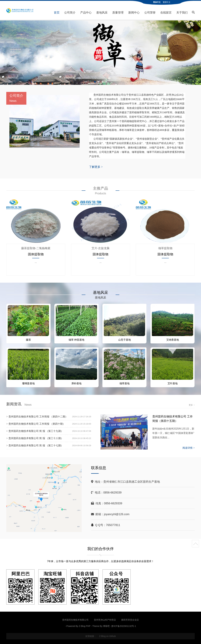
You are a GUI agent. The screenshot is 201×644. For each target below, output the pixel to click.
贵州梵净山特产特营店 (105, 619)
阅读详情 (189, 448)
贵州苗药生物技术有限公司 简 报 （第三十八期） (36, 438)
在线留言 (166, 12)
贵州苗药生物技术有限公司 (20, 11)
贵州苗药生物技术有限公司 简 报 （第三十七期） (36, 445)
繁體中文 (167, 2)
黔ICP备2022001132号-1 (124, 626)
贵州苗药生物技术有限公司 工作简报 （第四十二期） (38, 416)
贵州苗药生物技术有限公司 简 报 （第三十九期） (36, 431)
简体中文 (157, 2)
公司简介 (70, 12)
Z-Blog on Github (107, 636)
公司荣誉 (150, 12)
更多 (192, 405)
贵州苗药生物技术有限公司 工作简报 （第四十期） (37, 424)
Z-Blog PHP (85, 626)
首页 (57, 12)
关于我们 (182, 12)
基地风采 (102, 12)
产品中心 (86, 12)
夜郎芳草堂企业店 (130, 619)
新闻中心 (134, 12)
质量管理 (118, 12)
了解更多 (96, 167)
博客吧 (106, 626)
